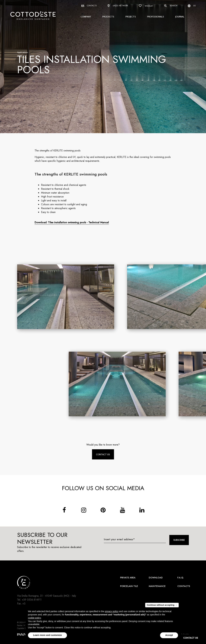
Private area (128, 578)
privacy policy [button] (112, 611)
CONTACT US (191, 638)
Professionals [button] (156, 17)
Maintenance (157, 586)
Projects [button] (131, 17)
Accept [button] (169, 635)
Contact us (103, 454)
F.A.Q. (181, 578)
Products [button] (108, 17)
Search (171, 6)
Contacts (89, 6)
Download (156, 578)
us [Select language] (192, 6)
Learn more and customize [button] (47, 635)
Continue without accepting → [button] (162, 605)
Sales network (118, 6)
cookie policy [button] (34, 618)
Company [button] (86, 17)
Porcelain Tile (129, 586)
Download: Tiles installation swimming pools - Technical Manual (75, 222)
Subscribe (179, 540)
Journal (180, 17)
